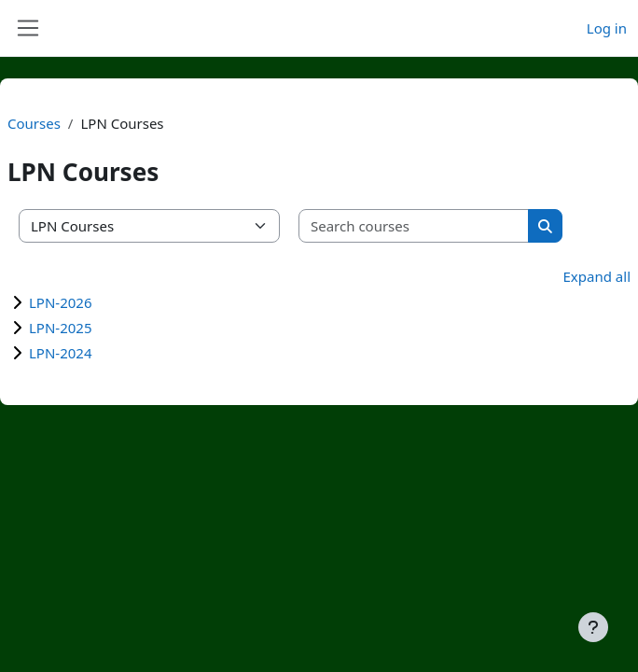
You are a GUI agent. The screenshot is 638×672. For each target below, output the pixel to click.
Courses (34, 123)
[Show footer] (593, 627)
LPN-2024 (61, 353)
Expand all (597, 276)
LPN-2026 (61, 302)
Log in (607, 28)
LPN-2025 (61, 328)
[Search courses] (414, 226)
